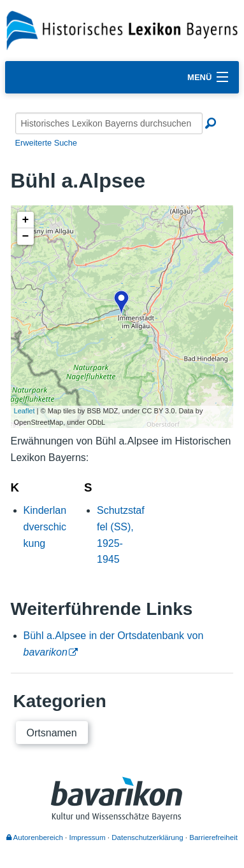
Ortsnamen (52, 733)
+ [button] (26, 220)
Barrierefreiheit (213, 837)
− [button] (26, 237)
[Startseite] (122, 30)
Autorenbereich (35, 837)
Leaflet (25, 411)
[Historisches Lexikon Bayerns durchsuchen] (109, 123)
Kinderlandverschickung (45, 527)
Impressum (88, 837)
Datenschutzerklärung (147, 837)
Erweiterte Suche (46, 143)
